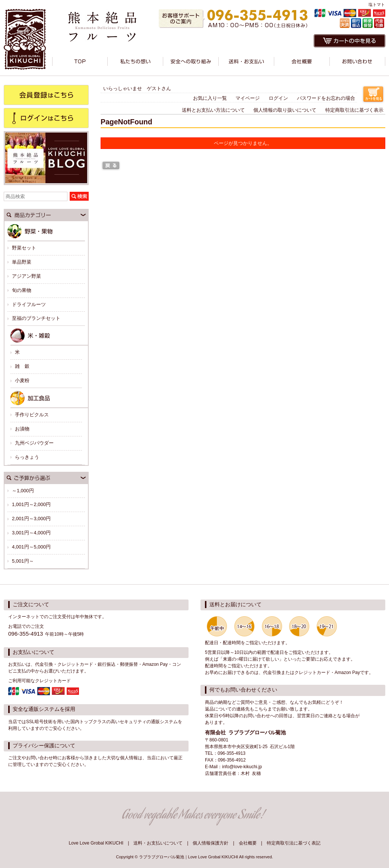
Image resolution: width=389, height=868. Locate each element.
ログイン (278, 98)
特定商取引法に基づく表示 (354, 110)
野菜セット (24, 248)
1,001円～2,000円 (31, 504)
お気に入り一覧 (210, 98)
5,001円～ (23, 561)
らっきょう (27, 457)
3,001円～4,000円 (31, 533)
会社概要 (248, 843)
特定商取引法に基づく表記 (294, 843)
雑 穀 (22, 366)
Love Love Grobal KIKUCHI (96, 843)
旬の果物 (22, 290)
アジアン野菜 (26, 276)
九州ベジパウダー (34, 443)
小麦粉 (22, 380)
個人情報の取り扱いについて (285, 110)
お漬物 (22, 429)
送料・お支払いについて (158, 843)
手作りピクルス (32, 415)
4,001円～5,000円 (31, 547)
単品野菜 (22, 262)
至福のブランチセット (36, 318)
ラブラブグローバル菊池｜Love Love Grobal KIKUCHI (189, 857)
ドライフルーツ (29, 304)
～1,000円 (23, 491)
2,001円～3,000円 (31, 519)
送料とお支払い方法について (213, 110)
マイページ (248, 98)
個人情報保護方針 (211, 843)
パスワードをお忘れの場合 (326, 98)
